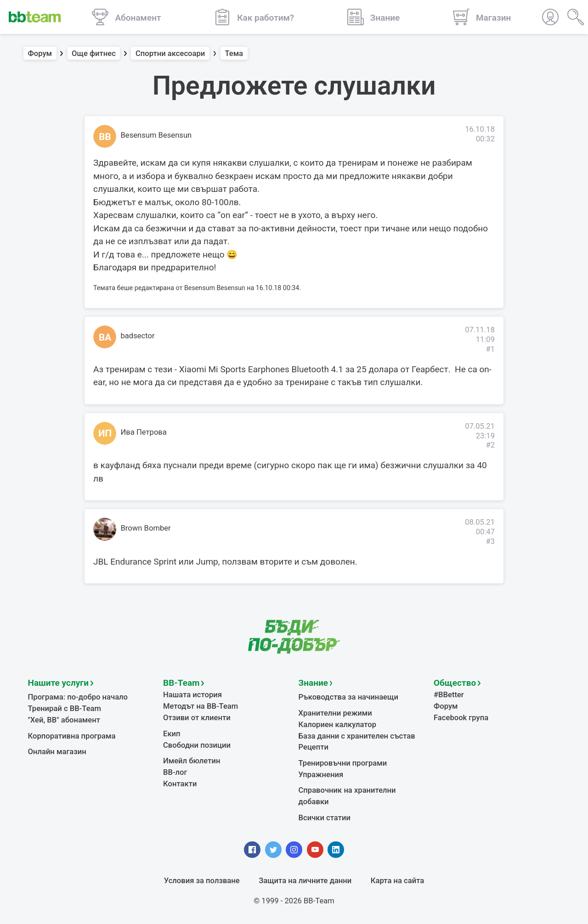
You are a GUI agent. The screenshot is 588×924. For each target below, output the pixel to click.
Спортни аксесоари (170, 53)
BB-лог (175, 772)
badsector (138, 336)
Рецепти (314, 747)
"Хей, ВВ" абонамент (64, 720)
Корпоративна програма (72, 736)
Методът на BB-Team (201, 706)
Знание (313, 683)
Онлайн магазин (57, 752)
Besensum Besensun (156, 135)
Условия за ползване (202, 881)
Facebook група (461, 718)
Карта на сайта (397, 881)
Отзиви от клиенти (197, 718)
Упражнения (321, 775)
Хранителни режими (335, 713)
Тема (234, 53)
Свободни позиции (197, 745)
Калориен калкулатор (338, 725)
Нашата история (192, 695)
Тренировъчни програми (343, 763)
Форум (40, 53)
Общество (455, 683)
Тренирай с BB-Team (65, 708)
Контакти (180, 784)
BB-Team (181, 683)
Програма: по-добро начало (78, 697)
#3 (490, 541)
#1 (490, 349)
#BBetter (449, 695)
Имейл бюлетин (192, 761)
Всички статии (325, 818)
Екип (172, 734)
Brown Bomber (146, 528)
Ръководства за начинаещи (348, 697)
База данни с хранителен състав (357, 736)
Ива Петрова (144, 432)
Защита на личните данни (305, 881)
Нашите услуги (59, 683)
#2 (490, 445)
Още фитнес (94, 53)
